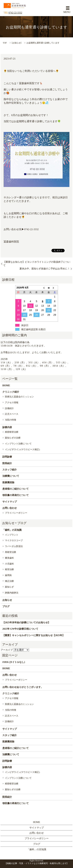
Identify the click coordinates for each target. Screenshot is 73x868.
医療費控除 (8, 482)
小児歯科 (9, 564)
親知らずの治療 (13, 438)
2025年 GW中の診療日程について (20, 629)
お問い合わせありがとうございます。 (23, 687)
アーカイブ (7, 650)
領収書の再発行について (16, 495)
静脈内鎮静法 (12, 593)
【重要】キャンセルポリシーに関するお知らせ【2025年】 (34, 635)
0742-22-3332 (15, 13)
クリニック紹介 (11, 392)
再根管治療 (11, 552)
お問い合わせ (10, 508)
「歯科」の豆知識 (12, 530)
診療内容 (7, 427)
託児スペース (12, 414)
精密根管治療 (12, 432)
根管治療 (9, 569)
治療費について (11, 476)
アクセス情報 (12, 402)
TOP (5, 43)
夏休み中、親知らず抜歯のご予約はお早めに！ (45, 269)
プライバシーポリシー (16, 513)
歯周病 (8, 575)
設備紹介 (9, 408)
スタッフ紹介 (10, 470)
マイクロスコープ (14, 540)
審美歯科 (9, 558)
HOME (6, 386)
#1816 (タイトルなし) (14, 662)
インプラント (12, 535)
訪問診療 (7, 457)
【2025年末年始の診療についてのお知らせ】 (26, 623)
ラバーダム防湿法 (14, 546)
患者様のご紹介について (16, 489)
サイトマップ (10, 502)
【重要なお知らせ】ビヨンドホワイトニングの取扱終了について (37, 264)
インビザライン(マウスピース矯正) (22, 449)
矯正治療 (9, 581)
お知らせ (17, 43)
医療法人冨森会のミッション (19, 397)
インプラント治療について (18, 444)
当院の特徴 (11, 420)
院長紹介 (7, 463)
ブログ (6, 606)
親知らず (9, 587)
